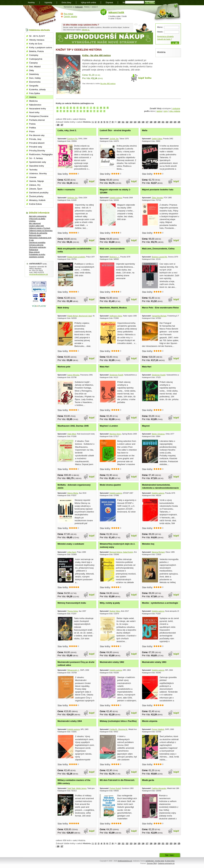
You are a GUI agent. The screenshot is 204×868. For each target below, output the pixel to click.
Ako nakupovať (35, 223)
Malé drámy (63, 308)
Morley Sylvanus (158, 434)
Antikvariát (79, 7)
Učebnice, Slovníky (38, 173)
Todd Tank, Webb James (77, 788)
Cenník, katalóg (70, 17)
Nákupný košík (116, 12)
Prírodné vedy (36, 147)
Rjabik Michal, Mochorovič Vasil (80, 316)
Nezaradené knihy (38, 109)
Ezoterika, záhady (37, 89)
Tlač (167, 855)
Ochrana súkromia (36, 245)
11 (123, 122)
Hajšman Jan (72, 198)
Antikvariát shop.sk (41, 16)
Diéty (32, 70)
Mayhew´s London (109, 426)
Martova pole (64, 367)
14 (135, 122)
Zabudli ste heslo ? (164, 39)
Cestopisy (34, 55)
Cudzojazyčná (36, 59)
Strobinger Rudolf (116, 375)
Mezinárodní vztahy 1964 (70, 721)
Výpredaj (48, 3)
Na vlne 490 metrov (108, 84)
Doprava (109, 3)
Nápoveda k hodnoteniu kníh (40, 238)
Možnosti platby (35, 235)
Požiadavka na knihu (37, 254)
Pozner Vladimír (158, 729)
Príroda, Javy (35, 139)
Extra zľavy (66, 3)
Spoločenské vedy (38, 162)
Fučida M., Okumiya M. (118, 729)
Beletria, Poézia (36, 51)
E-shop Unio (170, 861)
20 (159, 122)
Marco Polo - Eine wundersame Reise (160, 308)
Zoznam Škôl (152, 863)
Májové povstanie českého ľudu (158, 190)
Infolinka (32, 221)
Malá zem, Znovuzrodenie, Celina (158, 249)
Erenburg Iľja (72, 139)
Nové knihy (34, 112)
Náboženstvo (35, 105)
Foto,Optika (35, 93)
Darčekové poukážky (39, 193)
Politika (33, 128)
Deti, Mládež (35, 67)
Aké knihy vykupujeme (38, 216)
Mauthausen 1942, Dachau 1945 (73, 426)
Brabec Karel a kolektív (76, 257)
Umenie (33, 177)
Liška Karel (72, 552)
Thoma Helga (73, 611)
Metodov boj (148, 544)
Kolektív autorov (116, 198)
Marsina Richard (158, 552)
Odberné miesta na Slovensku (41, 231)
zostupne (176, 108)
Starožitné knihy (37, 166)
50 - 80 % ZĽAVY (37, 36)
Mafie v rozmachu (66, 190)
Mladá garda (148, 780)
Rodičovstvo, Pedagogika (41, 154)
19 (155, 122)
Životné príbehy (36, 196)
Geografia (34, 86)
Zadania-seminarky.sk (166, 863)
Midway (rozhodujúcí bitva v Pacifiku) (118, 721)
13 (131, 122)
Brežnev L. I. (114, 257)
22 (167, 122)
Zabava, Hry (35, 185)
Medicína (33, 101)
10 (119, 122)
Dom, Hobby (35, 78)
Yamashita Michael (159, 316)
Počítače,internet (37, 120)
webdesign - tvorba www (155, 861)
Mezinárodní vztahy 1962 (112, 662)
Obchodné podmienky (38, 247)
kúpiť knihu (145, 78)
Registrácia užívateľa (165, 36)
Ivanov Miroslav (73, 375)
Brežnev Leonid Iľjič (159, 257)
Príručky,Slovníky (37, 151)
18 (151, 122)
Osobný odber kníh (36, 226)
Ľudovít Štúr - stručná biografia (115, 130)
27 (62, 125)
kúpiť (92, 181)
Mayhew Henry (115, 434)
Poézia (32, 124)
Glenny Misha (73, 493)
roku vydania (175, 111)
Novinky (31, 3)
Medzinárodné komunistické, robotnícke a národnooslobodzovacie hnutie (160, 488)
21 (163, 122)
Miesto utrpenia (150, 721)
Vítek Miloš (72, 434)
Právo (32, 131)
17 (147, 122)
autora (159, 111)
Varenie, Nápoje (36, 181)
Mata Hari (104, 367)
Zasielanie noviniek (36, 257)
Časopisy (33, 63)
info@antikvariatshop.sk (38, 274)
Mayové (146, 426)
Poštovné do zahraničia (38, 233)
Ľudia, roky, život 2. (67, 130)
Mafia (145, 130)
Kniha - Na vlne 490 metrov (97, 55)
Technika (33, 170)
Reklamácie (34, 250)
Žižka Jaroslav (157, 198)
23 (171, 122)
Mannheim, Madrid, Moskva (113, 308)
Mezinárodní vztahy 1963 (154, 662)
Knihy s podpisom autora (41, 47)
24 (175, 122)
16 (143, 122)
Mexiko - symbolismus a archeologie (160, 603)
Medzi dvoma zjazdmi (110, 485)
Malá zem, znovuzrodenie (112, 249)
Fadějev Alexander (159, 788)
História (33, 97)
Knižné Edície (36, 204)
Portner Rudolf (115, 788)
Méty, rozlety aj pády (110, 603)
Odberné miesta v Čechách (40, 228)
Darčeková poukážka (37, 242)
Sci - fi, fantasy (36, 158)
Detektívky (34, 74)
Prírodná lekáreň (37, 143)
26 (58, 125)
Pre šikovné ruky (37, 135)
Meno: (160, 27)
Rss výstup (68, 14)
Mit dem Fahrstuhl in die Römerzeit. (117, 780)
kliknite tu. (86, 30)
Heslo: (160, 32)
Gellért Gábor (157, 139)
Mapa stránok (34, 252)
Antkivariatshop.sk (125, 861)
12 (127, 122)
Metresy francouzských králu (72, 603)
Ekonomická (35, 82)
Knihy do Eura (36, 44)
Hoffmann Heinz (116, 316)
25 (179, 122)
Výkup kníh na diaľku (37, 219)
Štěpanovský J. (73, 670)
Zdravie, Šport (36, 189)
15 (139, 122)
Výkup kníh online (89, 3)
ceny (166, 111)
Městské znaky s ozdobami (71, 544)
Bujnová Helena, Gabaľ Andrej (121, 552)
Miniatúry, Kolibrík (37, 200)
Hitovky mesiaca (37, 40)
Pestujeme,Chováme (39, 116)
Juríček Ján (114, 139)
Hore (172, 855)
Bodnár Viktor (115, 611)
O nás (31, 240)
